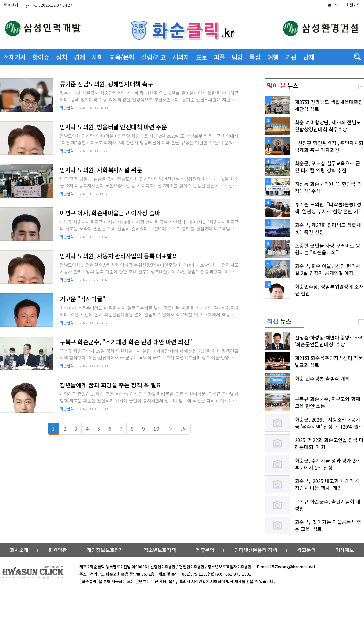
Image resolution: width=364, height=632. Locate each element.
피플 (219, 57)
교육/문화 (122, 57)
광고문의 (306, 550)
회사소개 (19, 550)
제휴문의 (205, 550)
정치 (62, 57)
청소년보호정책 (160, 550)
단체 (309, 57)
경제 (79, 57)
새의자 (181, 57)
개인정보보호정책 (105, 550)
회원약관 (58, 550)
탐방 (237, 57)
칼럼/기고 (153, 57)
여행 (273, 57)
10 (156, 429)
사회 (97, 57)
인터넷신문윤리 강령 (256, 550)
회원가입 (353, 5)
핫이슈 (41, 57)
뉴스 (283, 85)
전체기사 (15, 57)
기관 (291, 57)
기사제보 (345, 550)
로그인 (333, 5)
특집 (255, 57)
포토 (202, 57)
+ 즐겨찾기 (9, 5)
